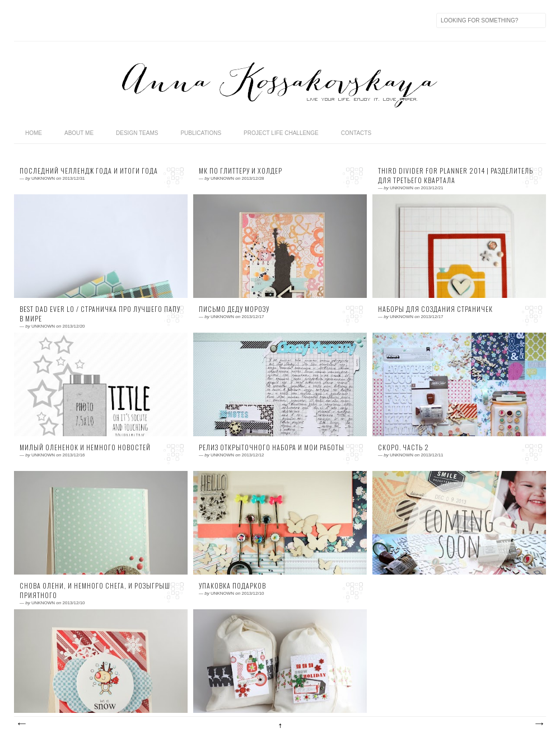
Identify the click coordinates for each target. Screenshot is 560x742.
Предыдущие (539, 724)
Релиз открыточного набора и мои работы (272, 447)
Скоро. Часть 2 (403, 447)
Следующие (21, 724)
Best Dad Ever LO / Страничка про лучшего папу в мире (100, 314)
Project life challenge (281, 133)
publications (201, 133)
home (34, 133)
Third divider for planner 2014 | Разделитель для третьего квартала (456, 176)
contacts (356, 133)
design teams (137, 133)
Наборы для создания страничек (435, 309)
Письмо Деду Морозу (234, 309)
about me (79, 133)
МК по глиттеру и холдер (241, 171)
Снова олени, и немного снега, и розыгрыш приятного (95, 591)
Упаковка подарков (232, 586)
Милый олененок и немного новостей (85, 447)
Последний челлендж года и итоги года (89, 171)
